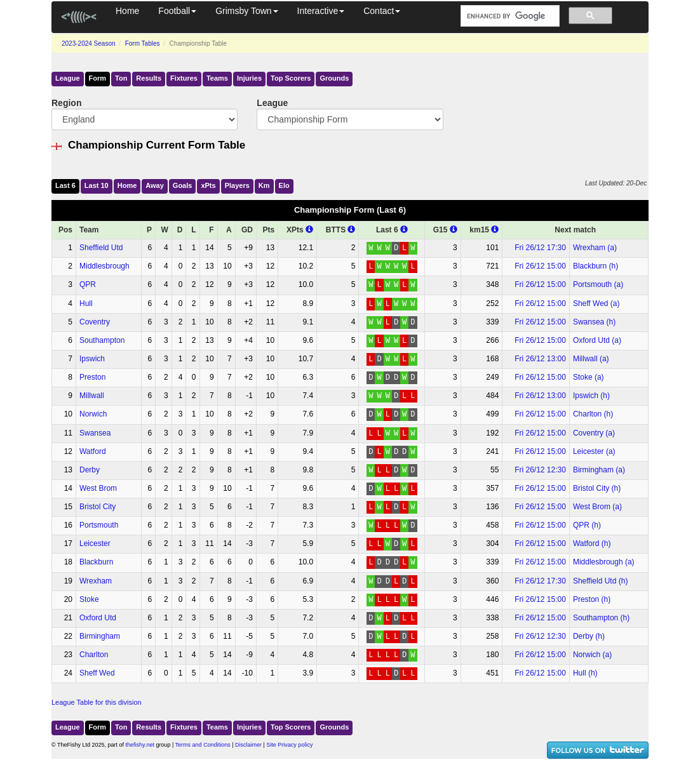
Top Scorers (291, 78)
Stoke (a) (589, 377)
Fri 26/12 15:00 (540, 266)
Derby (90, 470)
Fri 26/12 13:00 (540, 359)
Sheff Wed (97, 673)
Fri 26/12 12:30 (540, 470)
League (68, 78)
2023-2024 (89, 43)
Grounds (334, 78)
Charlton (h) (593, 414)
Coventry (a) (594, 433)
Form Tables (143, 43)
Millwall (92, 396)
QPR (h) (587, 525)
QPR (88, 284)
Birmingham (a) (599, 470)
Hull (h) (585, 673)
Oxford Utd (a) (597, 340)
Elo (284, 185)
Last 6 (65, 185)
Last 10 (97, 185)
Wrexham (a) (595, 248)
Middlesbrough (104, 266)
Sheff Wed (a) (596, 303)
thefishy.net (140, 745)
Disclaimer (248, 745)
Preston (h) (592, 599)
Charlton (94, 655)
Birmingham (100, 636)
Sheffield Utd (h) (601, 581)
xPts (208, 185)
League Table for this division (97, 702)
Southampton (102, 340)
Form (98, 78)
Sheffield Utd (101, 248)
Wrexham (96, 581)
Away (155, 185)
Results (149, 78)
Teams (217, 78)
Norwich (93, 414)
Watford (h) (592, 543)
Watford (93, 451)
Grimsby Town (246, 11)
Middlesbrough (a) (604, 562)
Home (127, 11)
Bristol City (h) (597, 488)
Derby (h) (589, 636)
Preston (92, 377)
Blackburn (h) (596, 266)
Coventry (95, 322)
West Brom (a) (597, 507)
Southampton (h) (601, 618)
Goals (183, 185)
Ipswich (92, 359)
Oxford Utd (98, 618)
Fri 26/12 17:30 (540, 248)
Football (177, 11)
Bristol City (98, 507)
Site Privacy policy (289, 745)
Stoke (89, 599)
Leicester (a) (594, 451)
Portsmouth (99, 525)
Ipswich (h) (591, 396)
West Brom (98, 488)
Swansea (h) (594, 322)
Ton (121, 78)
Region (66, 103)
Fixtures (184, 78)
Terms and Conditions (203, 745)
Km (264, 185)
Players (237, 185)
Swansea (95, 433)
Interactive (321, 11)
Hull (86, 303)
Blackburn (96, 562)
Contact (382, 11)
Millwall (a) (591, 359)
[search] (509, 16)
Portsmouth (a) (598, 284)
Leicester (95, 543)
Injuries (249, 78)
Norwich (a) (592, 655)
